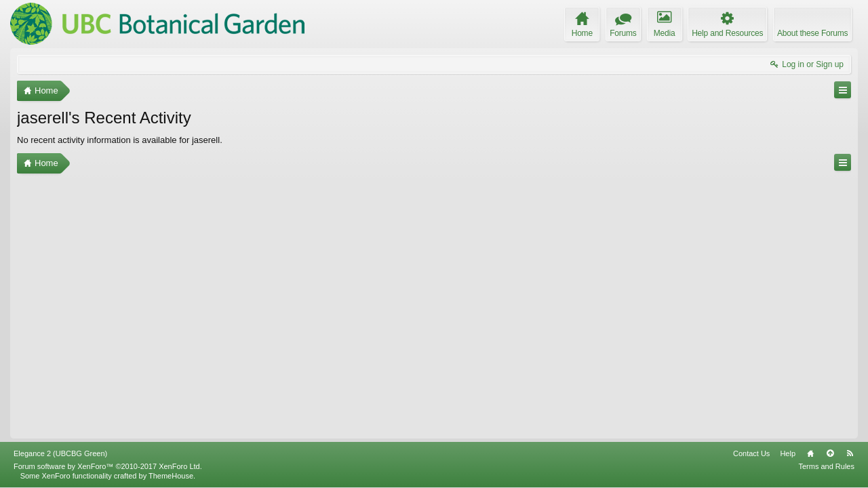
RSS (850, 453)
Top (830, 453)
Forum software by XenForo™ (108, 466)
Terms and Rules (826, 466)
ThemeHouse (171, 476)
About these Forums (812, 33)
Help (788, 453)
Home (810, 453)
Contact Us (751, 453)
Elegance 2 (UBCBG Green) (60, 453)
